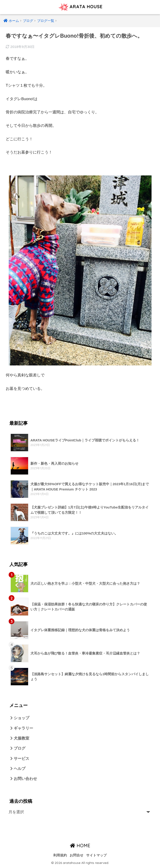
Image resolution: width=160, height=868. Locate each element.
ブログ (18, 749)
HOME (80, 846)
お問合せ (77, 856)
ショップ (20, 718)
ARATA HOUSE (81, 7)
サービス (20, 759)
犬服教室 (20, 739)
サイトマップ (96, 856)
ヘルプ (18, 769)
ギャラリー (22, 728)
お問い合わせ (24, 779)
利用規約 (60, 856)
